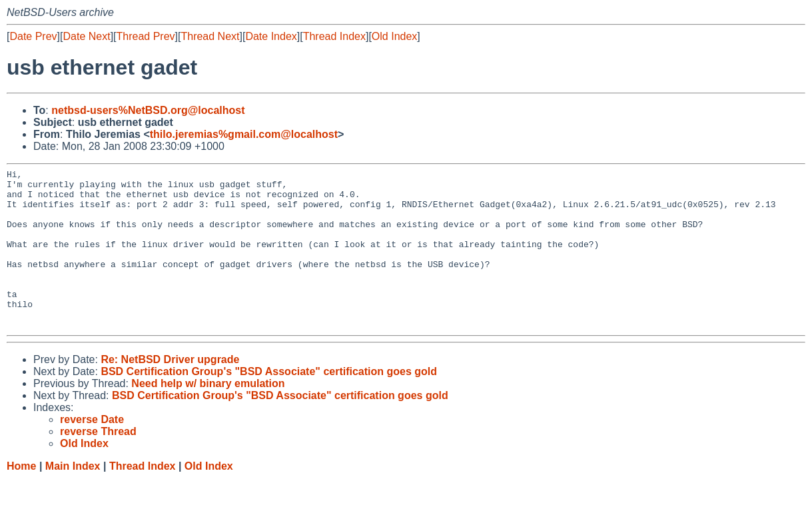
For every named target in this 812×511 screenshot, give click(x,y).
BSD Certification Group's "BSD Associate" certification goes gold (269, 403)
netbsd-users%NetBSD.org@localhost (148, 110)
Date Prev (33, 36)
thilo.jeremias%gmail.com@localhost (244, 134)
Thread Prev (146, 36)
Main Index (73, 498)
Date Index (271, 36)
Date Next (86, 36)
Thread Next (210, 36)
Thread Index (334, 36)
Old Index (394, 36)
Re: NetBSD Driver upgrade (170, 391)
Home (21, 498)
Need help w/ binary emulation (208, 415)
